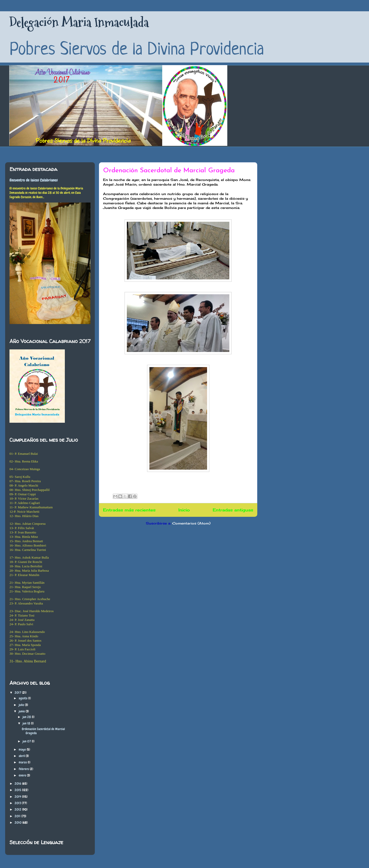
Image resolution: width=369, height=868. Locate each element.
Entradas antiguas (233, 510)
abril (22, 756)
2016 (18, 784)
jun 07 (27, 741)
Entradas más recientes (129, 510)
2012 (18, 809)
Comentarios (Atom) (191, 523)
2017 (18, 693)
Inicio (184, 510)
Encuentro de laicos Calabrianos (34, 180)
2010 (18, 822)
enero (23, 775)
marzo (23, 762)
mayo (23, 749)
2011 (18, 816)
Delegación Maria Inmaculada (79, 22)
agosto (23, 698)
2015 (18, 790)
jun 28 (27, 717)
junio (22, 711)
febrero (24, 769)
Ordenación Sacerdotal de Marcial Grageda (169, 171)
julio (22, 705)
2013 (18, 803)
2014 (18, 797)
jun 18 (27, 723)
